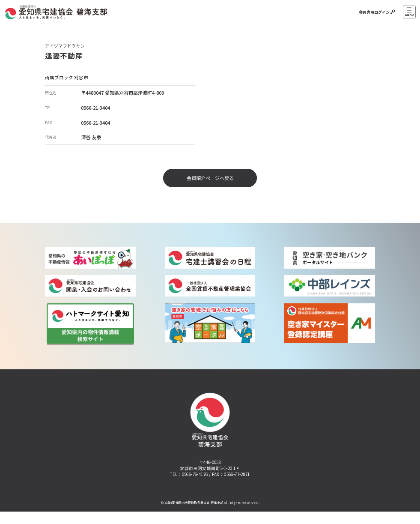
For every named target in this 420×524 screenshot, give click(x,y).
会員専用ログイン (375, 12)
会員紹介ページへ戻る (210, 178)
